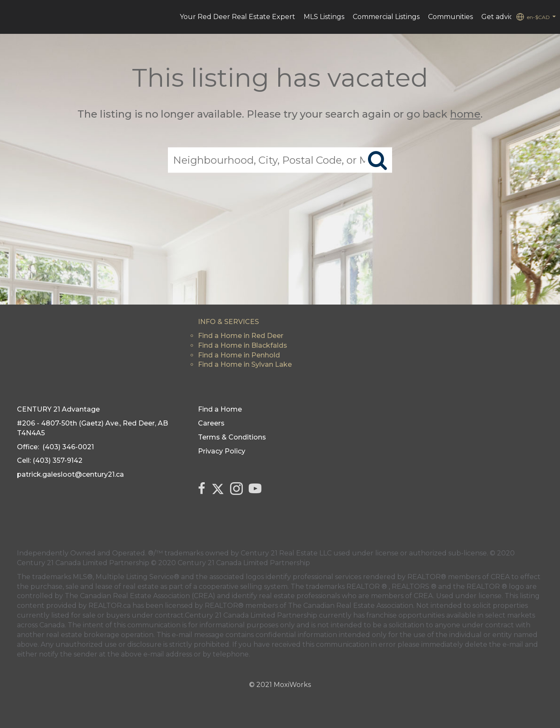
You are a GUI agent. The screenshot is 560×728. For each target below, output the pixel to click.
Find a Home (220, 409)
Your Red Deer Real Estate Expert (237, 17)
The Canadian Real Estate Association (351, 606)
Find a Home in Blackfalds (243, 345)
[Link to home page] (11, 17)
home (465, 114)
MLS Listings (324, 17)
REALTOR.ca (110, 606)
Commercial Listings (386, 17)
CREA (500, 577)
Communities (450, 17)
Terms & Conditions (232, 437)
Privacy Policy (222, 451)
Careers (211, 423)
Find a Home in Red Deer (241, 336)
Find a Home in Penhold (239, 355)
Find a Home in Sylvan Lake (245, 364)
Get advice (499, 17)
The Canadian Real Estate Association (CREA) (140, 596)
